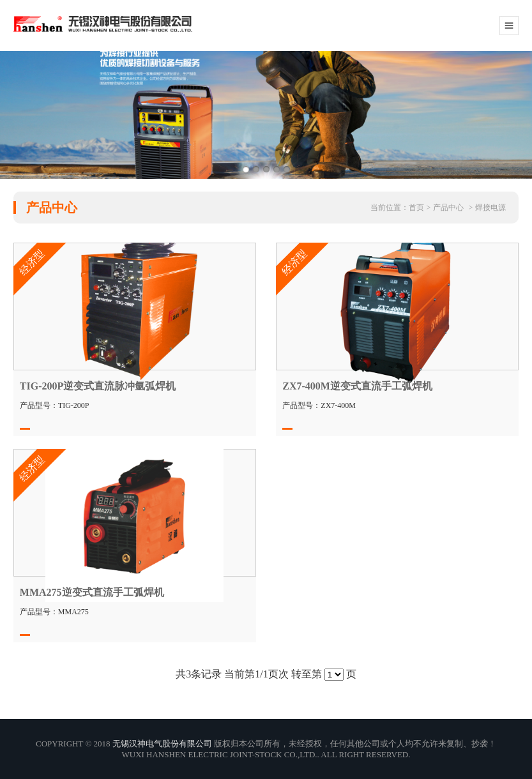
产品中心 (448, 208)
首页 (416, 208)
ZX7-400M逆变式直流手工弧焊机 (357, 386)
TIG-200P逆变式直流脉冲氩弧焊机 (98, 386)
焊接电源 (490, 208)
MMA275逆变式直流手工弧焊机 (92, 592)
